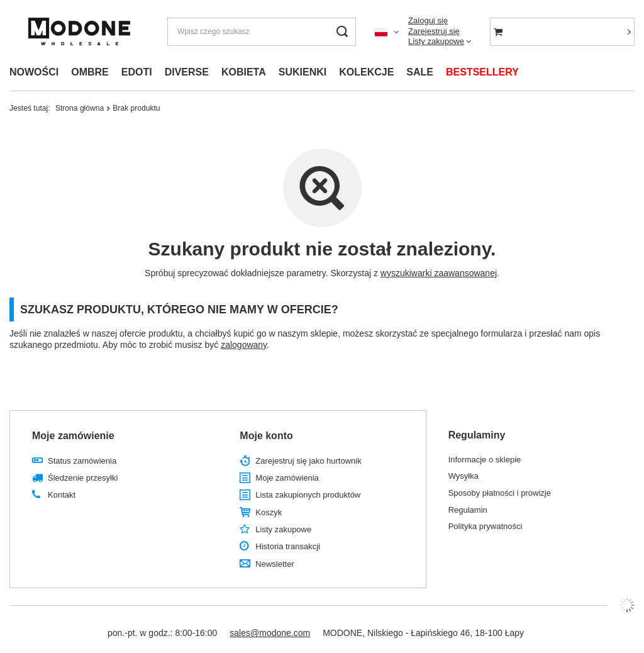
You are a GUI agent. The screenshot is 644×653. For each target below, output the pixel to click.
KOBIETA (244, 72)
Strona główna (80, 108)
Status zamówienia (82, 461)
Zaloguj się (428, 20)
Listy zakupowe (436, 41)
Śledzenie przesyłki (83, 478)
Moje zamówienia (287, 478)
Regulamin (468, 510)
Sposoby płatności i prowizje (500, 493)
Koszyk (269, 512)
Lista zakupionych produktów (308, 495)
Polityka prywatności (486, 526)
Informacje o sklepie (485, 460)
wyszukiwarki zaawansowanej (439, 273)
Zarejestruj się (434, 31)
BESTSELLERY (482, 72)
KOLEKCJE (366, 72)
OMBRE (90, 72)
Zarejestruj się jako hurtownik (308, 461)
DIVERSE (187, 72)
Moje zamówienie (73, 436)
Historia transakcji (288, 546)
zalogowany (244, 345)
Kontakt (62, 495)
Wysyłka (464, 476)
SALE (420, 72)
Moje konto (266, 436)
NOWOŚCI (34, 72)
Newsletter (275, 564)
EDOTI (137, 72)
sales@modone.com (270, 633)
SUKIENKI (303, 72)
